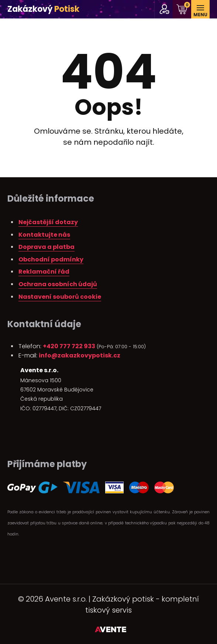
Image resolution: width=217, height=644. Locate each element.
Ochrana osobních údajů (58, 284)
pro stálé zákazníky (164, 9)
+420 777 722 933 (69, 346)
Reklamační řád (44, 272)
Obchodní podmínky (51, 259)
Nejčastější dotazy (48, 222)
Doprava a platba (46, 247)
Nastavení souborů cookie (60, 297)
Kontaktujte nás (44, 235)
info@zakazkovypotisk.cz (80, 355)
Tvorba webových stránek (111, 631)
